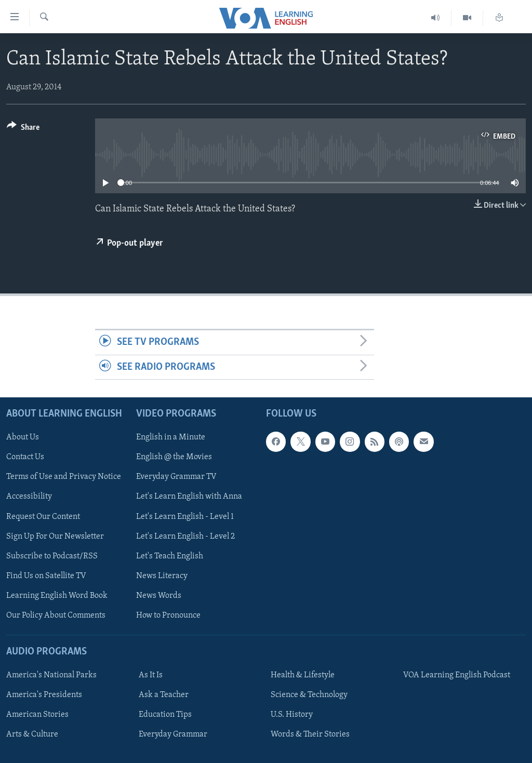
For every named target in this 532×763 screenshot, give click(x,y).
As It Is (151, 675)
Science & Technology (309, 695)
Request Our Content (43, 516)
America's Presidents (44, 695)
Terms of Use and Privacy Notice (64, 477)
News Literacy (162, 576)
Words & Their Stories (310, 734)
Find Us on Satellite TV (46, 576)
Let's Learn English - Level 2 (185, 536)
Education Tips (165, 715)
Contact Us (25, 457)
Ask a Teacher (164, 695)
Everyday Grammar (173, 734)
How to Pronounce (168, 615)
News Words (159, 596)
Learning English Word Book (57, 596)
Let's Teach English (170, 556)
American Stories (37, 715)
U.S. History (292, 715)
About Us (23, 437)
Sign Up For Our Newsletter (55, 536)
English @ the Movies (174, 457)
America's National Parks (51, 675)
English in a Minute (171, 437)
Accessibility (29, 497)
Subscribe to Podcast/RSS (52, 556)
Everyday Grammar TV (176, 477)
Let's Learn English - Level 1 (185, 516)
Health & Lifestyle (303, 675)
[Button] (23, 129)
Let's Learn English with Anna (189, 497)
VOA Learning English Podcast (457, 675)
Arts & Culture (32, 734)
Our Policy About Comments (56, 615)
